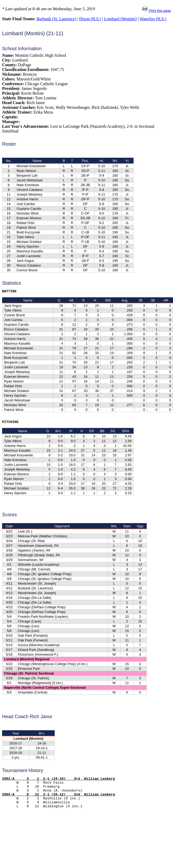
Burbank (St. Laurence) (56, 19)
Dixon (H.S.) (90, 19)
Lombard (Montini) (120, 19)
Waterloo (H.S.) (153, 19)
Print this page (156, 11)
